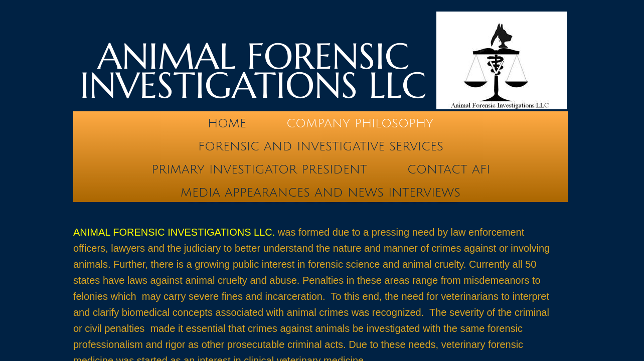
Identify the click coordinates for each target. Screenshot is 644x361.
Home (227, 123)
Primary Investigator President (259, 169)
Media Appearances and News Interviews (320, 193)
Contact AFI (449, 169)
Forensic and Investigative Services (321, 146)
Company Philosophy (360, 123)
